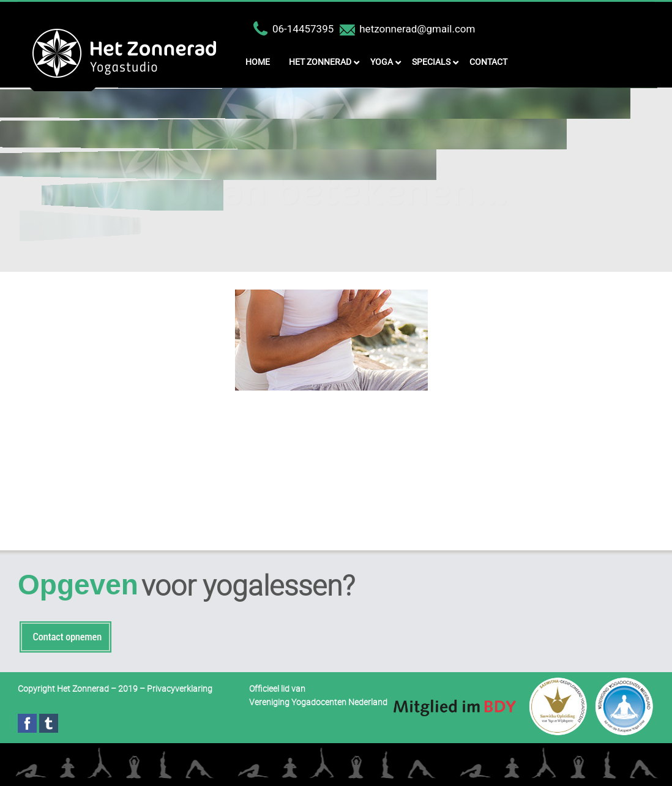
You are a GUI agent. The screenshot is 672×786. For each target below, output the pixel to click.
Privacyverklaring (180, 688)
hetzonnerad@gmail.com (417, 29)
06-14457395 (303, 29)
